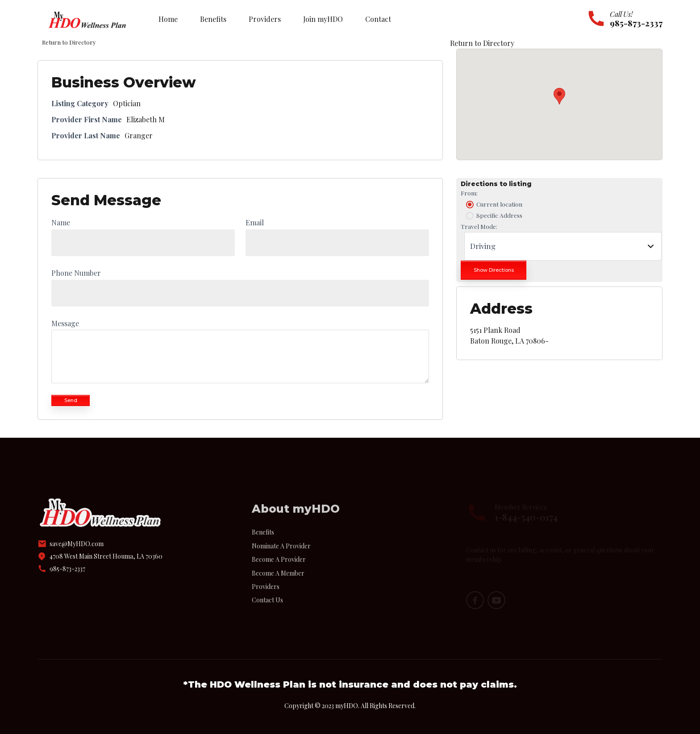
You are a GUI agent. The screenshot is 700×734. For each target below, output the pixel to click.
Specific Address (493, 216)
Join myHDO (323, 19)
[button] (559, 96)
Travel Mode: (479, 226)
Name (61, 222)
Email (255, 222)
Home (168, 19)
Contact (378, 19)
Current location (493, 204)
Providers (265, 19)
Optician (127, 103)
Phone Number (76, 273)
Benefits (213, 19)
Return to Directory (482, 43)
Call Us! (621, 14)
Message (65, 323)
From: (469, 193)
